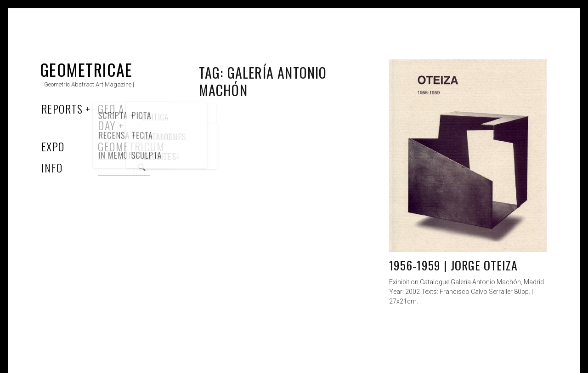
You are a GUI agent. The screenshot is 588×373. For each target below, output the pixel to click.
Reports (62, 109)
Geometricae (86, 69)
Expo (53, 146)
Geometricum (131, 146)
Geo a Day (111, 117)
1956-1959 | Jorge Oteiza (453, 265)
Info (52, 167)
